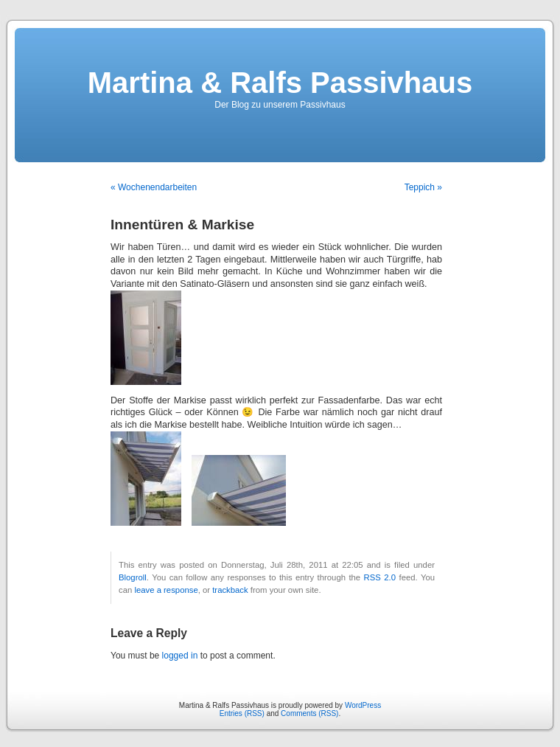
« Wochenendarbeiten (154, 187)
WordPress (363, 705)
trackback (230, 590)
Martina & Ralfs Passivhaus (280, 83)
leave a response (166, 590)
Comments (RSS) (309, 713)
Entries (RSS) (242, 713)
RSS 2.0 (380, 577)
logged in (180, 656)
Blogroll (133, 577)
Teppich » (423, 187)
